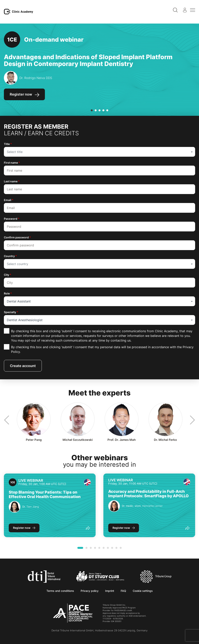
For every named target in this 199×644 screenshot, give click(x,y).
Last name (12, 181)
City (8, 275)
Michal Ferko (165, 440)
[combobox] (99, 152)
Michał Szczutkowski (78, 440)
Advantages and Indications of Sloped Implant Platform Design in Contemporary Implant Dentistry (88, 60)
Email (9, 200)
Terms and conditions (60, 591)
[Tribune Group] (156, 576)
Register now (22, 528)
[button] (92, 110)
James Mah (122, 440)
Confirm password (17, 237)
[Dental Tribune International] (44, 576)
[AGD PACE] (73, 613)
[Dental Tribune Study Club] (100, 576)
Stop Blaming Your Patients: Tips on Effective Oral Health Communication (45, 495)
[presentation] (6, 420)
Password (12, 219)
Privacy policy (90, 591)
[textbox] (99, 152)
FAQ (123, 591)
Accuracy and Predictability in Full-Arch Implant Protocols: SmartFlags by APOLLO (148, 494)
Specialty (11, 312)
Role (8, 293)
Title (8, 144)
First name (12, 163)
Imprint (110, 591)
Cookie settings (143, 591)
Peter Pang (34, 440)
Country (10, 256)
